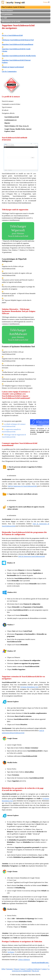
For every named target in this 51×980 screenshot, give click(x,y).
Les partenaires (7, 14)
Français (46, 2)
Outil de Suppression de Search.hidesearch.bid (22, 486)
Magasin (17, 969)
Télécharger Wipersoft (18, 231)
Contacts (44, 969)
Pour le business (7, 11)
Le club (4, 18)
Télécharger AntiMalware (18, 335)
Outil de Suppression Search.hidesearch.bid (31, 556)
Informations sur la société (11, 22)
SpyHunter (11, 952)
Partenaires (10, 969)
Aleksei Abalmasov (24, 960)
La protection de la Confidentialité (31, 970)
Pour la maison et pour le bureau (13, 7)
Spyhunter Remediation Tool (29, 687)
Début (3, 969)
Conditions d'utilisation (33, 969)
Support (23, 969)
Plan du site (36, 971)
